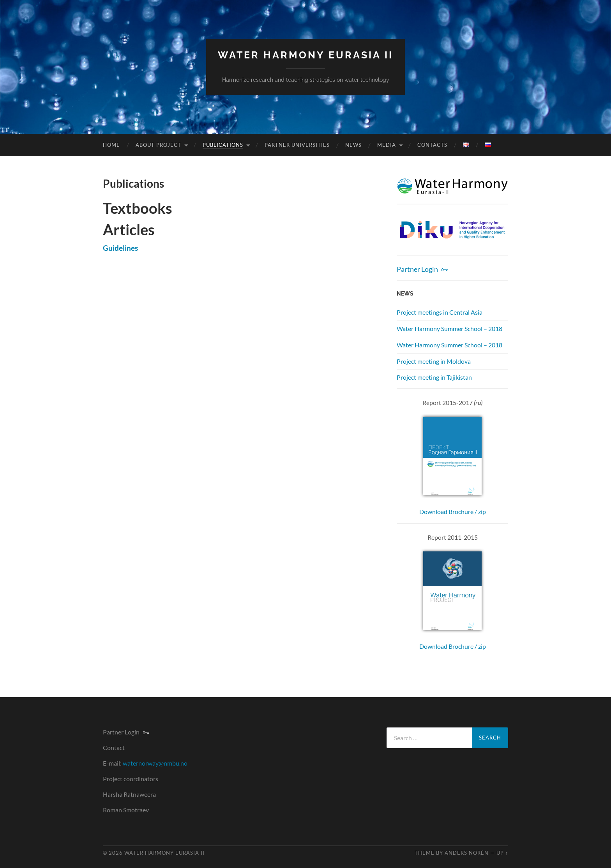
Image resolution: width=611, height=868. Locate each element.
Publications (223, 145)
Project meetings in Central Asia (440, 312)
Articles (129, 229)
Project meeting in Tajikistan (434, 377)
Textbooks (138, 208)
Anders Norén (467, 853)
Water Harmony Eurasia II (305, 55)
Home (111, 145)
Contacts (432, 145)
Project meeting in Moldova (434, 361)
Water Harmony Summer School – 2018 (449, 328)
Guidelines (120, 248)
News (353, 145)
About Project (158, 145)
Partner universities (297, 145)
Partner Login (417, 269)
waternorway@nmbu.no (155, 763)
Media (387, 145)
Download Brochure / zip (453, 511)
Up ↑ (502, 853)
